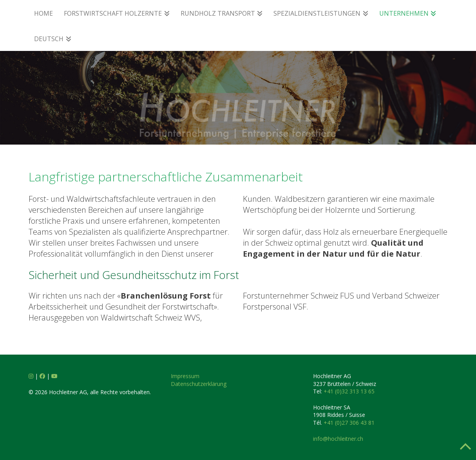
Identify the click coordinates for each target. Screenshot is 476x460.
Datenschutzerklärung (199, 384)
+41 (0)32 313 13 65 (349, 391)
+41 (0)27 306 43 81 (349, 423)
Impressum (185, 376)
